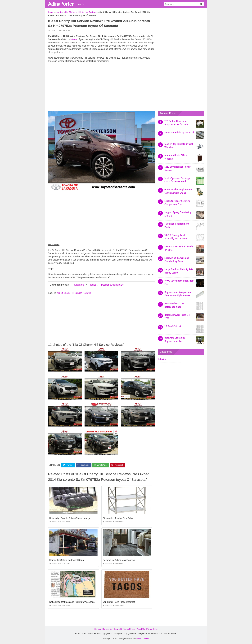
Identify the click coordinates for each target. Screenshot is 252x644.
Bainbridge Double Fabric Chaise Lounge (70, 518)
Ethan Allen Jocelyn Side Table (118, 518)
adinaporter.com (143, 639)
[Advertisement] (101, 87)
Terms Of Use (129, 629)
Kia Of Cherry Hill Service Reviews (74, 293)
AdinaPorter (61, 4)
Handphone (78, 285)
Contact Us (107, 629)
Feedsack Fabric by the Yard (179, 133)
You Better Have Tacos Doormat (119, 602)
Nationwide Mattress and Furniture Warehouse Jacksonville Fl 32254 (84, 602)
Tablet (93, 285)
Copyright (118, 629)
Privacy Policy (152, 629)
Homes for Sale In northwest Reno (67, 560)
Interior (81, 4)
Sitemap (97, 629)
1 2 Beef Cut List (173, 326)
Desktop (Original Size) (113, 285)
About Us (141, 629)
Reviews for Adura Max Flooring (119, 560)
